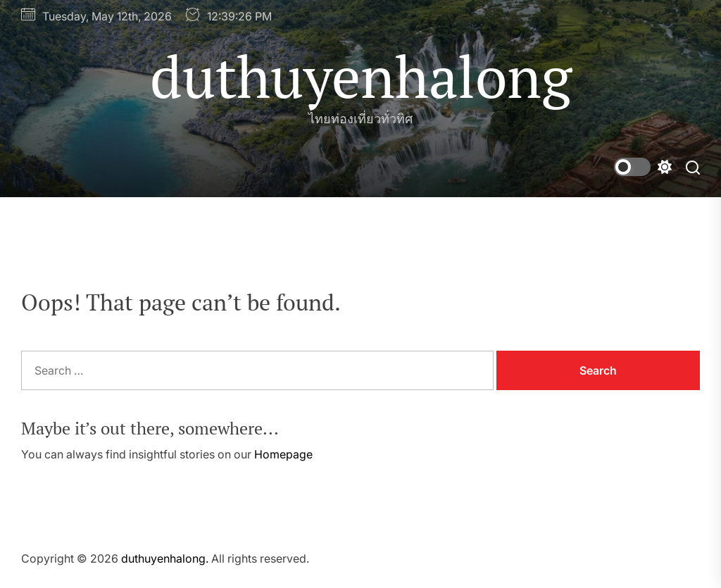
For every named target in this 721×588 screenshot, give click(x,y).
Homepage (283, 454)
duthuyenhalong (361, 76)
